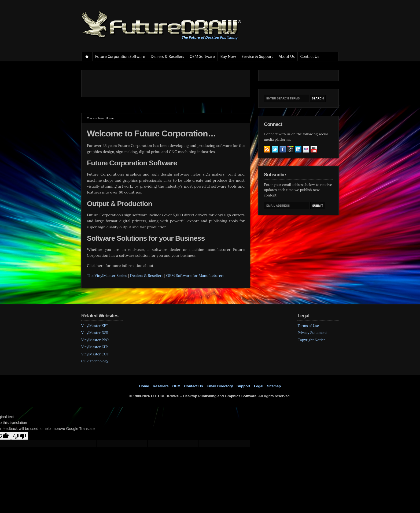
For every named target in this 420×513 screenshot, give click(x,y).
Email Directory (220, 386)
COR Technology (95, 361)
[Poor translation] (20, 436)
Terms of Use (308, 326)
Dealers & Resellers (167, 56)
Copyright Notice (311, 340)
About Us (287, 56)
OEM (176, 386)
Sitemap (274, 386)
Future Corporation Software (120, 56)
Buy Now (228, 56)
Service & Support (257, 56)
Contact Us (310, 56)
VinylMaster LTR (95, 347)
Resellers (161, 386)
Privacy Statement (312, 333)
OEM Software (202, 56)
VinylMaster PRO (95, 340)
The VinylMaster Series (107, 276)
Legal (259, 386)
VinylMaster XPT (95, 326)
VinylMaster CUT (95, 354)
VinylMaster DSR (95, 333)
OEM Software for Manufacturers (195, 276)
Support (243, 386)
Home (87, 57)
